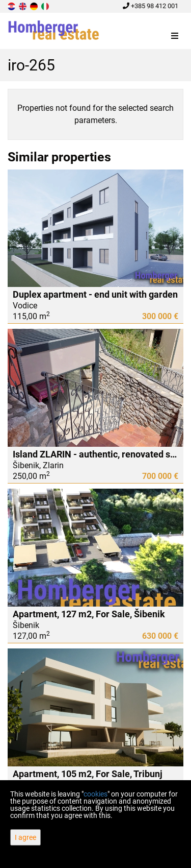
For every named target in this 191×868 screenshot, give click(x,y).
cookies (95, 794)
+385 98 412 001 (151, 6)
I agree (25, 837)
